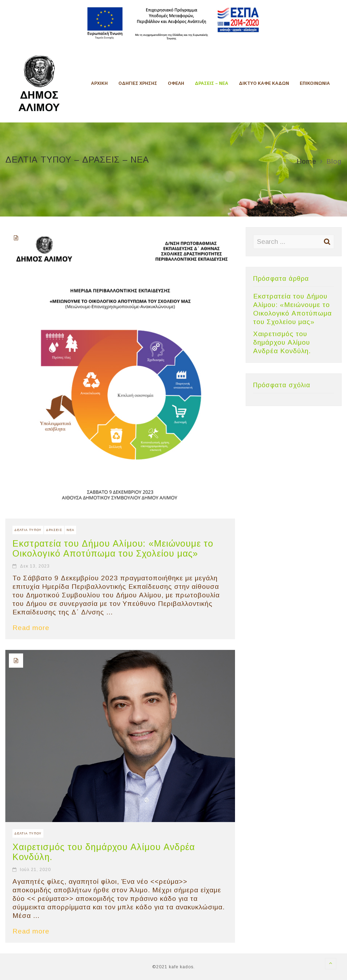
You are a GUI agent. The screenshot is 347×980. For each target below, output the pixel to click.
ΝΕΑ (70, 530)
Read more (34, 628)
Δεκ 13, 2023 (35, 566)
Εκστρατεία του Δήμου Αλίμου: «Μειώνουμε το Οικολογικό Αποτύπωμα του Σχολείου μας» (113, 548)
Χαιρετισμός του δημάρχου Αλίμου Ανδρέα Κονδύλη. (282, 342)
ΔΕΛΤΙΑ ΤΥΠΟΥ (28, 530)
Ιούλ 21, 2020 (35, 870)
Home (306, 161)
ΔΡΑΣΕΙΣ (54, 530)
